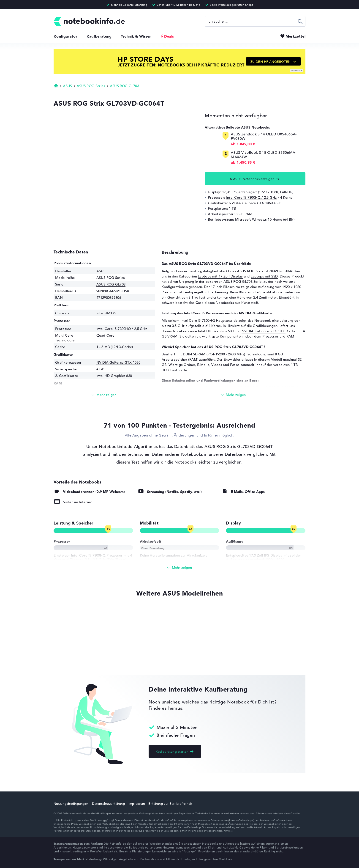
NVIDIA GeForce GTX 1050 (251, 203)
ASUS (67, 86)
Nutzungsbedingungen (71, 804)
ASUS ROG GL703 (124, 86)
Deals (169, 36)
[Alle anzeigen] (179, 568)
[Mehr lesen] (104, 395)
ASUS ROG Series (91, 86)
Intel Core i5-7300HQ (198, 320)
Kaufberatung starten (172, 752)
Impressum (137, 804)
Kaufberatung (99, 36)
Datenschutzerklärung (109, 804)
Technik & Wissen (136, 36)
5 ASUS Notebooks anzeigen (252, 179)
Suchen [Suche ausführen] (300, 21)
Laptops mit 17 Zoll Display (220, 276)
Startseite (56, 85)
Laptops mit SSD (264, 276)
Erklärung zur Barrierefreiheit (170, 804)
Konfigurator (65, 36)
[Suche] (255, 21)
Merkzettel (295, 36)
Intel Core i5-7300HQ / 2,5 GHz (252, 197)
